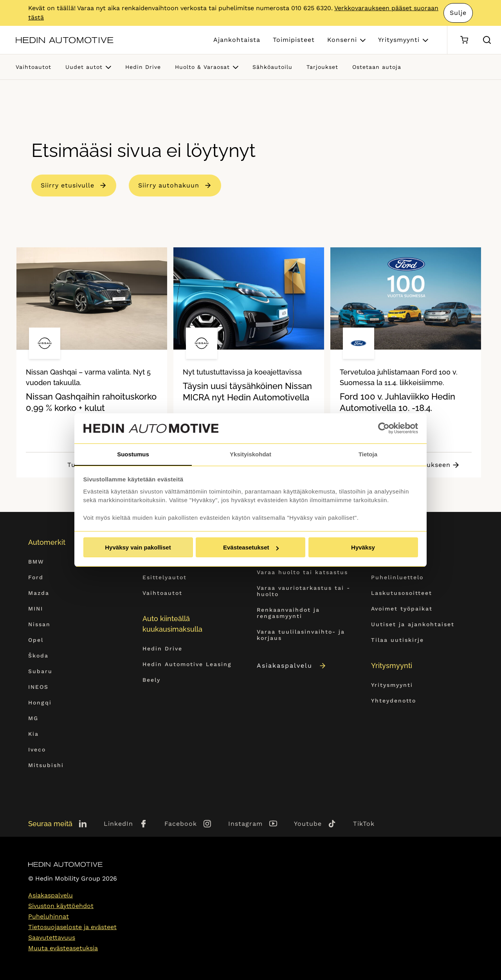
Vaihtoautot (33, 67)
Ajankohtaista (237, 40)
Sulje (459, 13)
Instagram (245, 824)
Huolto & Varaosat (202, 67)
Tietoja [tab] (368, 454)
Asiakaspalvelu (292, 666)
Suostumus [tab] (133, 454)
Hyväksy (363, 548)
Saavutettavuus (52, 938)
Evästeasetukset (251, 548)
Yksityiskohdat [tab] (250, 454)
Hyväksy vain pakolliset (138, 548)
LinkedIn (118, 824)
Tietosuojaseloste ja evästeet (72, 927)
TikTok (364, 824)
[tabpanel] (92, 362)
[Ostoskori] (464, 40)
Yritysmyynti (399, 40)
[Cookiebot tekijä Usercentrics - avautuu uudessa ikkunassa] (384, 428)
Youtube (308, 824)
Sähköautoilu (272, 67)
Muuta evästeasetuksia (63, 948)
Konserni (342, 40)
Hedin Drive (143, 67)
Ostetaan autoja (377, 67)
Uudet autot (84, 67)
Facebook (181, 824)
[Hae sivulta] (487, 40)
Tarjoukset (322, 67)
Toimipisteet (294, 40)
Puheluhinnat (49, 916)
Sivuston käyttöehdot (61, 906)
